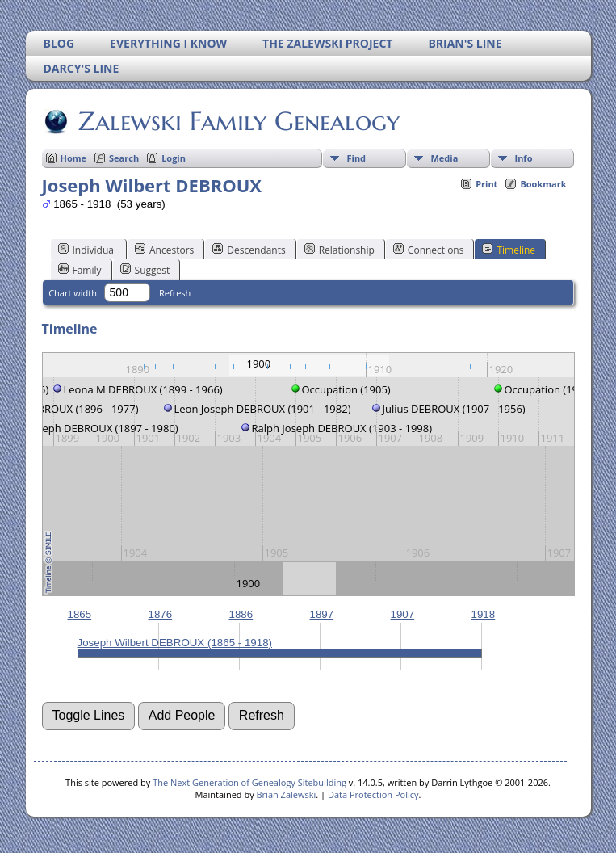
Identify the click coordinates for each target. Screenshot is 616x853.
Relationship (339, 250)
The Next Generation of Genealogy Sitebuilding (249, 782)
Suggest (145, 270)
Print (486, 184)
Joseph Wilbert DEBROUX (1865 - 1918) (175, 643)
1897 (322, 614)
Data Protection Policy (373, 794)
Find (357, 158)
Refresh (175, 293)
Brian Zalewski (287, 794)
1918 (484, 614)
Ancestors (164, 250)
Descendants (249, 250)
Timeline (509, 250)
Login (174, 158)
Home (74, 158)
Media (445, 158)
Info (524, 158)
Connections (429, 250)
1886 (241, 614)
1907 (403, 614)
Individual (88, 250)
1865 (80, 614)
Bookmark (543, 184)
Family (80, 270)
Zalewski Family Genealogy (238, 121)
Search (124, 158)
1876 (161, 614)
